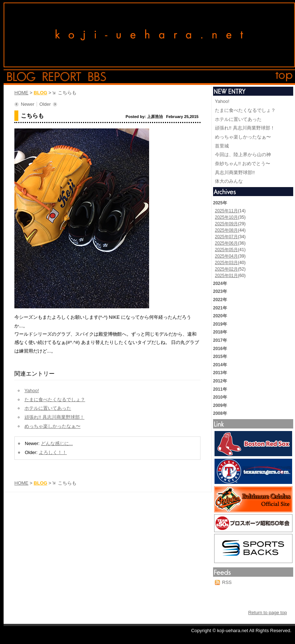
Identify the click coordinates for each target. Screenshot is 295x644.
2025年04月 (226, 256)
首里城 (222, 146)
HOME (21, 93)
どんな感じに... (57, 443)
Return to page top (268, 613)
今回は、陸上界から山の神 (243, 155)
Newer (28, 104)
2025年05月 (226, 250)
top (284, 77)
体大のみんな (229, 181)
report (62, 77)
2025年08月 (226, 230)
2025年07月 (226, 237)
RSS (227, 582)
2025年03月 (226, 263)
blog (21, 77)
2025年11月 (226, 211)
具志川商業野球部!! (235, 173)
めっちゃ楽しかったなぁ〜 (52, 426)
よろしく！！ (53, 452)
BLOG (41, 93)
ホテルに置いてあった (48, 408)
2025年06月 (226, 243)
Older (45, 104)
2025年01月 (226, 276)
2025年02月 (226, 269)
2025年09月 (226, 224)
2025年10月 (226, 217)
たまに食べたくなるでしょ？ (55, 400)
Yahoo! (32, 391)
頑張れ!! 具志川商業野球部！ (54, 417)
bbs (97, 77)
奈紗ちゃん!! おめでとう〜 (243, 164)
